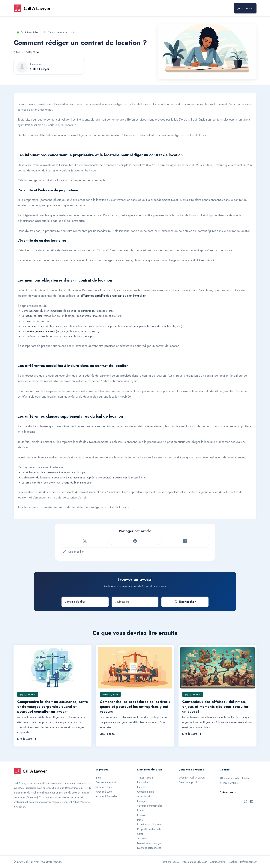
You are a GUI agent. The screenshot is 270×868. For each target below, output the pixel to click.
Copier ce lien (74, 552)
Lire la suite (27, 739)
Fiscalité (141, 815)
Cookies (233, 862)
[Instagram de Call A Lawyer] (246, 801)
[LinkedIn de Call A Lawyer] (252, 801)
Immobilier (143, 782)
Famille (141, 787)
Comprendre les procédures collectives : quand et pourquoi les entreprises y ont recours (135, 707)
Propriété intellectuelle (149, 829)
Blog (99, 778)
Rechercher (185, 602)
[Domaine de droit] (85, 602)
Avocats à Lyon (104, 792)
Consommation (145, 792)
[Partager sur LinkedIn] (185, 541)
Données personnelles (149, 848)
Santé (140, 834)
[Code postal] (135, 602)
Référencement (248, 862)
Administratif (144, 796)
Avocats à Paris (104, 787)
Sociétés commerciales (150, 806)
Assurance (143, 838)
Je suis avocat (245, 8)
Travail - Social (145, 778)
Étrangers (142, 801)
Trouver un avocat (106, 782)
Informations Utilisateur (195, 862)
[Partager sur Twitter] (85, 541)
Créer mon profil (188, 782)
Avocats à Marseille (106, 796)
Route (140, 810)
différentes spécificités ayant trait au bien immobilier (112, 296)
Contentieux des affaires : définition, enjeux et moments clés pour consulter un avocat (215, 707)
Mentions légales (171, 862)
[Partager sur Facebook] (135, 541)
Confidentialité (218, 862)
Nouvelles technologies (150, 843)
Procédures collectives (149, 824)
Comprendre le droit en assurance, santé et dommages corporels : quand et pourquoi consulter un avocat (52, 707)
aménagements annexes (41, 331)
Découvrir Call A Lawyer (192, 778)
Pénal (140, 820)
